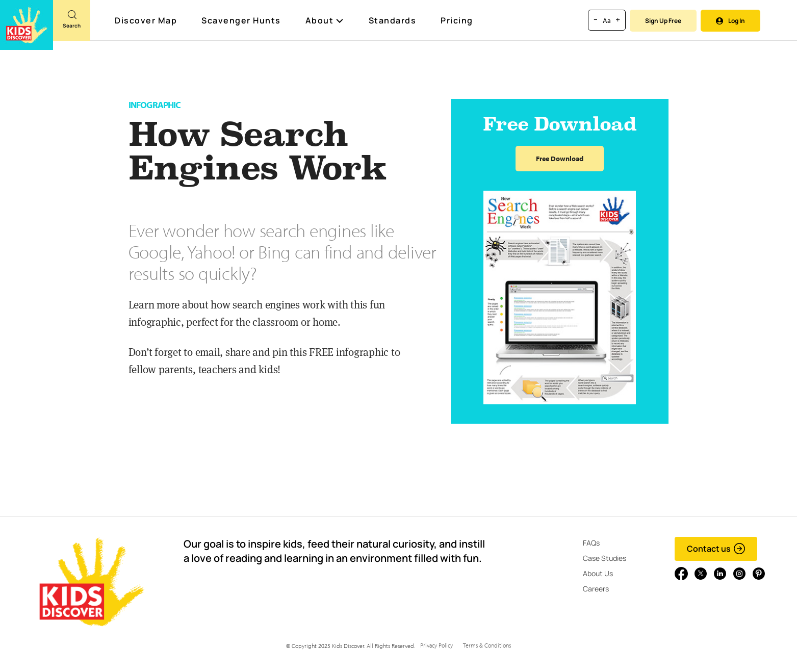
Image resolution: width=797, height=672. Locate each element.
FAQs (591, 543)
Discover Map (147, 20)
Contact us (716, 549)
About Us (598, 573)
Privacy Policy (436, 645)
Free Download (560, 159)
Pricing (457, 20)
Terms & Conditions (487, 645)
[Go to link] (27, 25)
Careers (596, 589)
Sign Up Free (663, 21)
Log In (730, 21)
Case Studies (605, 558)
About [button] (325, 20)
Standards (393, 20)
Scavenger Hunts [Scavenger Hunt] (242, 21)
